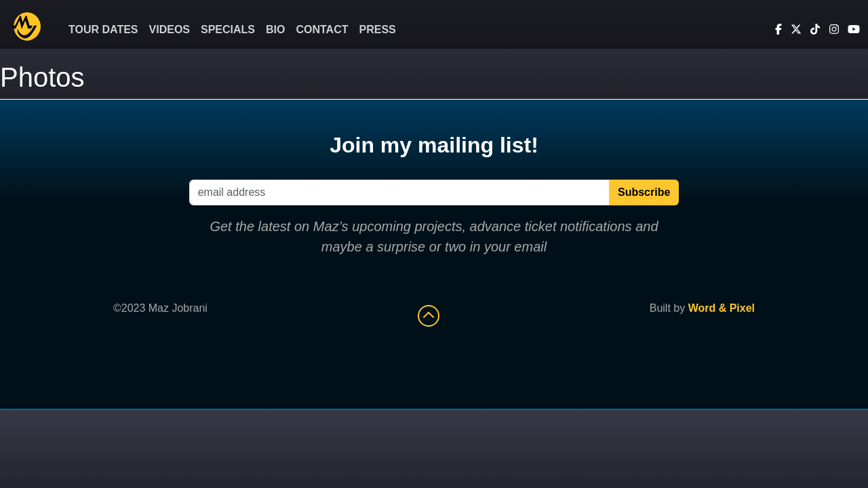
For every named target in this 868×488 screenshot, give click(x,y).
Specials (228, 29)
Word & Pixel (722, 308)
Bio (275, 29)
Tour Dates (103, 29)
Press (378, 29)
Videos (170, 29)
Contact (322, 29)
